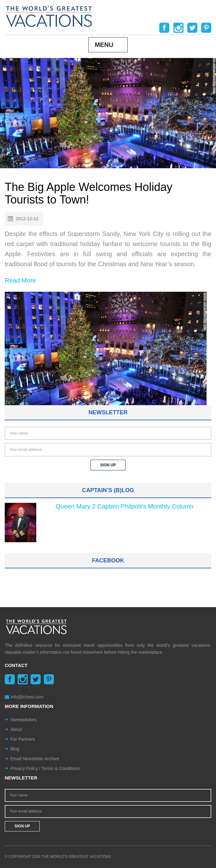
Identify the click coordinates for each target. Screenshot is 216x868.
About (16, 729)
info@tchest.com (24, 697)
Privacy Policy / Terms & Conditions (45, 768)
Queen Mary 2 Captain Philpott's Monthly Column (124, 506)
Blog (15, 749)
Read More (20, 280)
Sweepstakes (23, 720)
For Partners (23, 739)
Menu (104, 45)
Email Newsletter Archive (35, 759)
